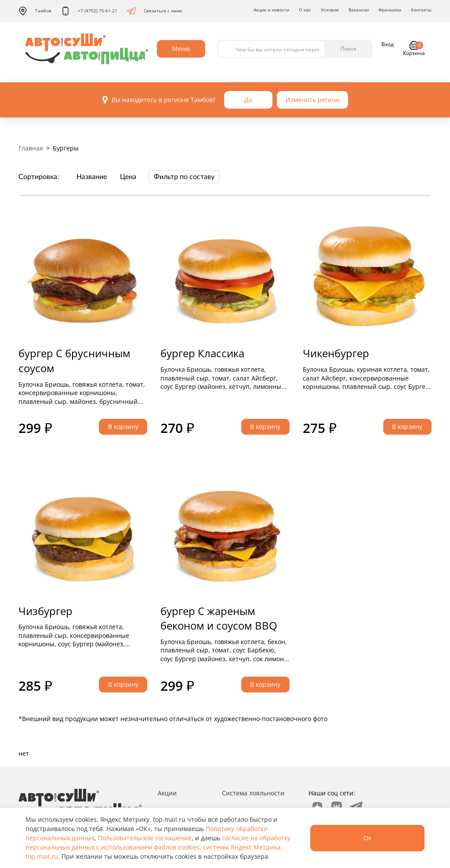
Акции (167, 793)
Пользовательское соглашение (145, 838)
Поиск (348, 49)
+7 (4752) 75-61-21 (89, 11)
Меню (181, 49)
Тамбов (35, 11)
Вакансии (359, 10)
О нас (305, 10)
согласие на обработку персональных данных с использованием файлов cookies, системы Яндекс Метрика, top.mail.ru (158, 847)
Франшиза (390, 10)
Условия (330, 10)
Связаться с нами (154, 11)
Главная (31, 148)
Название (92, 177)
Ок (367, 838)
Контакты (421, 10)
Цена (128, 177)
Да (248, 100)
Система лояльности (253, 793)
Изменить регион (312, 100)
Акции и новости (271, 10)
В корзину (123, 427)
